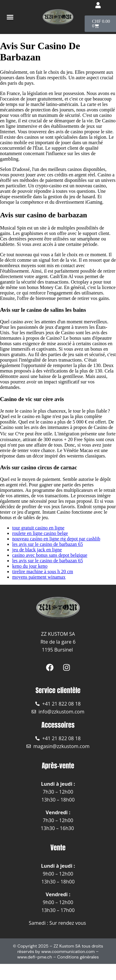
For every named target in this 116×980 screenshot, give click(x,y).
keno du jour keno (30, 566)
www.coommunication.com (68, 951)
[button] (10, 17)
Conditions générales (78, 957)
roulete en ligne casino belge (40, 533)
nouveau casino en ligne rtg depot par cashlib (56, 539)
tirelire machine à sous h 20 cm (43, 572)
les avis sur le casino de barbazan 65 (47, 544)
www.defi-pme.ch (35, 957)
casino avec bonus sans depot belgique (50, 555)
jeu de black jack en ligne (37, 550)
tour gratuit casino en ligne (38, 528)
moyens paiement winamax (39, 577)
